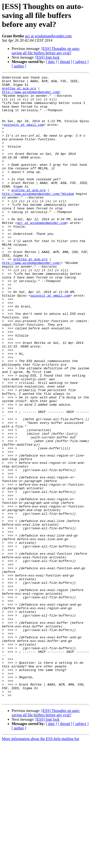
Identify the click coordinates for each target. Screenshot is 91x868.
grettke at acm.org (19, 91)
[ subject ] (81, 62)
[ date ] (51, 62)
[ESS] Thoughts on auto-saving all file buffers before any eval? (46, 51)
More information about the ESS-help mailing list (41, 864)
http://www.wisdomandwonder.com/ (31, 95)
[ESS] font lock (48, 57)
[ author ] (19, 66)
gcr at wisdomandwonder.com (48, 36)
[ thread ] (65, 62)
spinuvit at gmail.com (24, 135)
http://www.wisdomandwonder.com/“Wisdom (38, 218)
